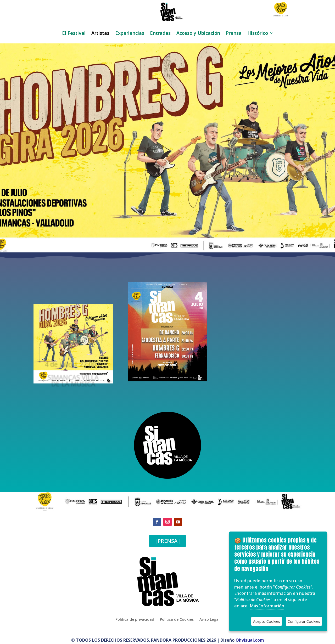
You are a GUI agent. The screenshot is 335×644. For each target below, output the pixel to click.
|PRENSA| (167, 541)
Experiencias (130, 34)
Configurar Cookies (304, 621)
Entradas (160, 34)
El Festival (74, 34)
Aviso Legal (210, 619)
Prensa (234, 34)
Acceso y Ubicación (198, 34)
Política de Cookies (177, 619)
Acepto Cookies (267, 621)
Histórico (258, 34)
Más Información (267, 606)
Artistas (100, 34)
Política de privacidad (135, 619)
